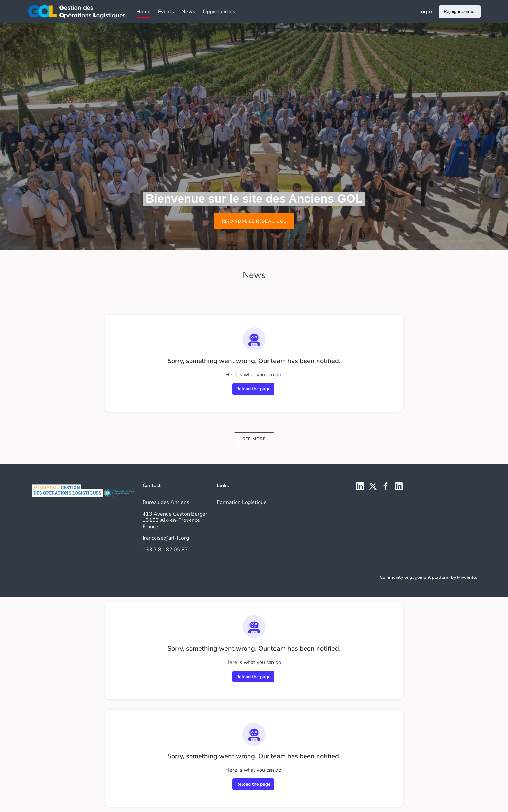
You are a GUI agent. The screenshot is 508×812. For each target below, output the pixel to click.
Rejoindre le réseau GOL (254, 221)
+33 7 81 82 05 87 (165, 550)
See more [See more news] (254, 439)
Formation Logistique (242, 502)
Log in (426, 12)
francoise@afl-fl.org (166, 538)
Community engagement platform (415, 577)
